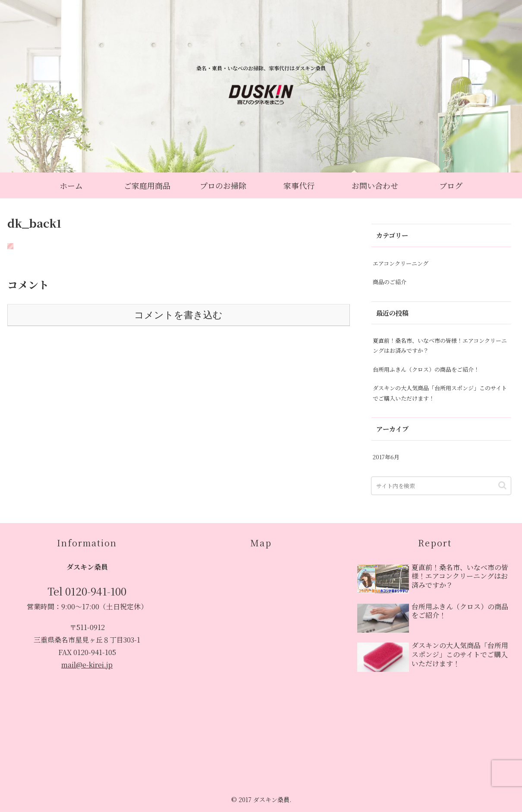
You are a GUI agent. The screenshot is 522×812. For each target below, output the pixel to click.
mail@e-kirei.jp (87, 665)
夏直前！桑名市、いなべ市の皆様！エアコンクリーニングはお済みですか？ (440, 345)
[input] (441, 486)
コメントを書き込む (178, 315)
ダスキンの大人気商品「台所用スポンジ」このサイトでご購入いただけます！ (440, 393)
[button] (502, 485)
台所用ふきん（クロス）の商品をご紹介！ (426, 369)
